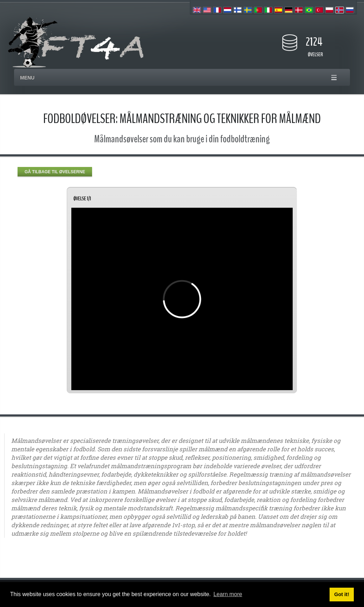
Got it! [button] (342, 594)
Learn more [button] (228, 594)
